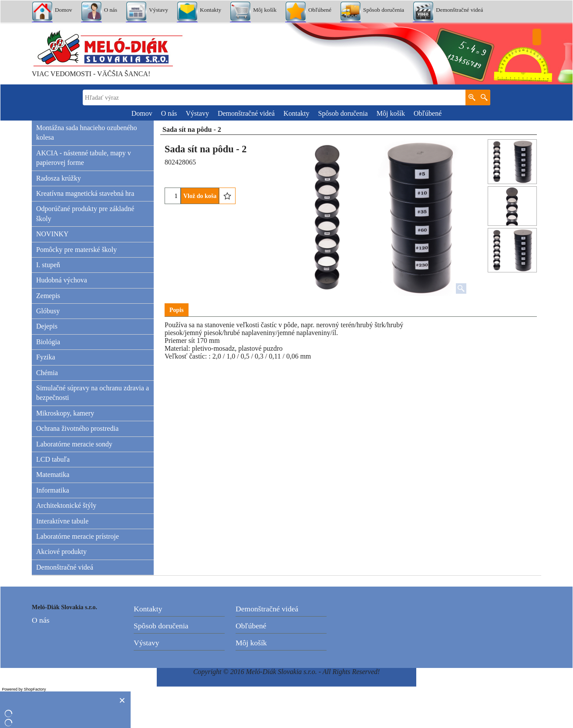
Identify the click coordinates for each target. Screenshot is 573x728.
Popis (177, 310)
